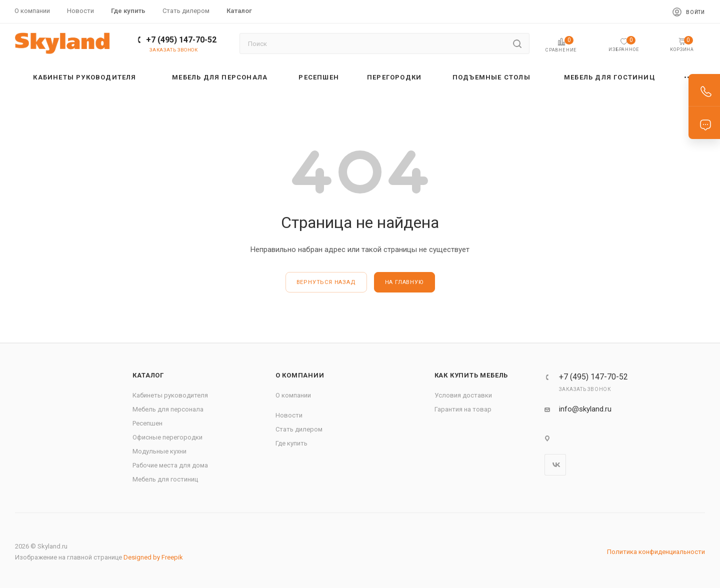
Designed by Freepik (153, 557)
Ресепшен (147, 423)
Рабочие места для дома (170, 465)
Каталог (148, 375)
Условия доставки (463, 395)
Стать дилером (299, 429)
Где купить (291, 443)
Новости (289, 415)
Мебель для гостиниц (165, 479)
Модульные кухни (159, 451)
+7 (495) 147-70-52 (181, 40)
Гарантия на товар (463, 409)
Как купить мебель (471, 375)
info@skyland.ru (585, 409)
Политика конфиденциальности (656, 552)
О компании (300, 375)
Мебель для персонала (168, 409)
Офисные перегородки (167, 437)
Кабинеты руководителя (170, 395)
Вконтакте (555, 465)
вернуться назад (326, 282)
